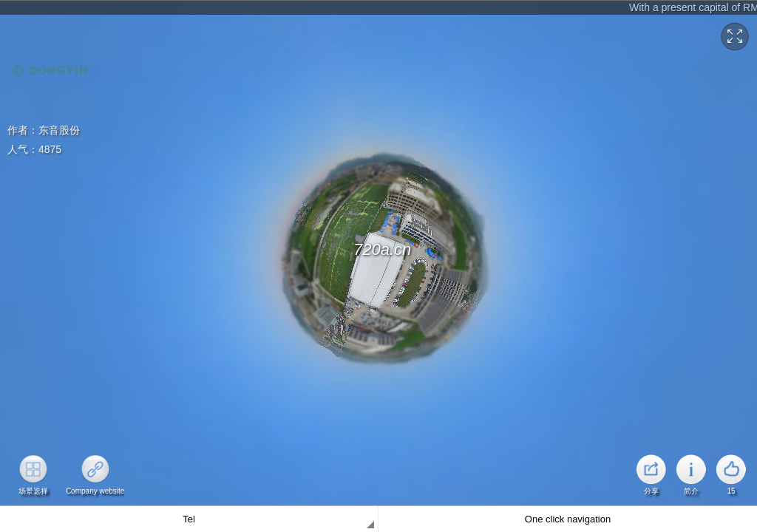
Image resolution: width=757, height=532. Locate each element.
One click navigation (568, 519)
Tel (189, 519)
